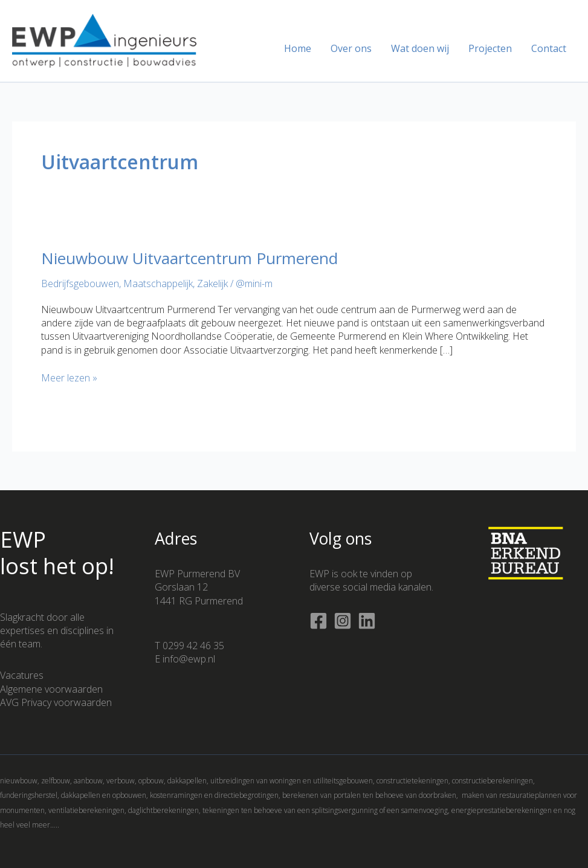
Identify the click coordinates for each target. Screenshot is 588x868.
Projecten (490, 48)
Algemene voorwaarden (51, 689)
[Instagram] (343, 621)
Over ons (351, 48)
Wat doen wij (420, 48)
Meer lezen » (69, 378)
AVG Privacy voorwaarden (56, 702)
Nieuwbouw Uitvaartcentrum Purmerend (189, 258)
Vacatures (22, 675)
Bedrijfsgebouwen (80, 283)
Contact (549, 48)
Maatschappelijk (158, 283)
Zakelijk (212, 283)
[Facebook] (318, 621)
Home (298, 48)
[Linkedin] (367, 621)
